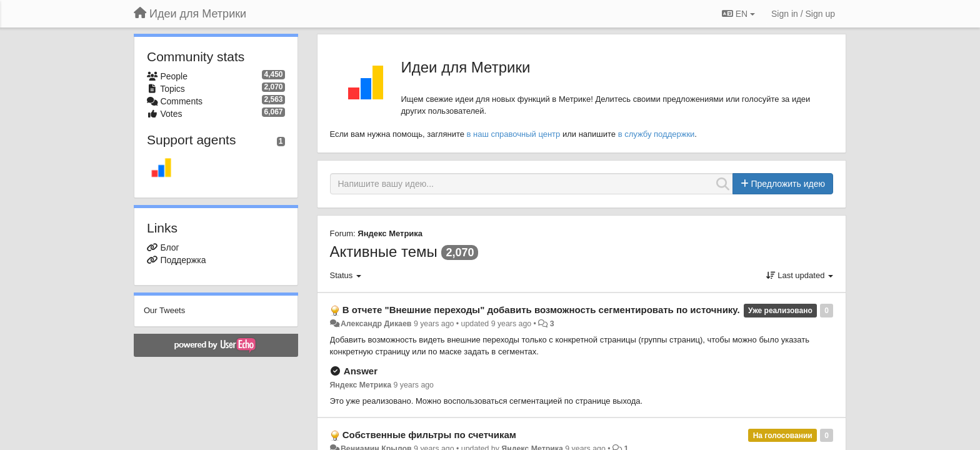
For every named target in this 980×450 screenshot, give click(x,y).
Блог (169, 247)
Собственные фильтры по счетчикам (429, 435)
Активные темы (384, 252)
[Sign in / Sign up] (803, 14)
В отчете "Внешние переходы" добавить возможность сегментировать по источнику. (541, 310)
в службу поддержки (657, 134)
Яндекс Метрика (390, 233)
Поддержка (183, 260)
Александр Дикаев (376, 324)
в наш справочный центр (514, 134)
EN (738, 14)
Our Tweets (164, 310)
